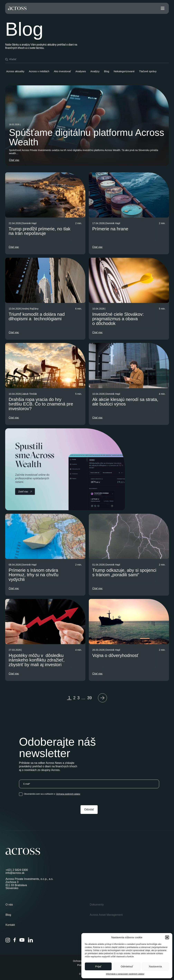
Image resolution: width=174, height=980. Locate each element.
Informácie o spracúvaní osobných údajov (125, 974)
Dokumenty (97, 905)
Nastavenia (155, 966)
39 (90, 698)
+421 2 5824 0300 (17, 870)
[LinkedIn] (30, 940)
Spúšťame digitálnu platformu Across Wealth (87, 137)
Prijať (98, 966)
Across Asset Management (106, 915)
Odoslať (89, 809)
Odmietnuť (127, 966)
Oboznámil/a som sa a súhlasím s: (52, 794)
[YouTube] (22, 940)
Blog (8, 915)
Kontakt (10, 925)
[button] (167, 937)
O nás (9, 905)
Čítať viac (14, 160)
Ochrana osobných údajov (68, 794)
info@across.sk (15, 873)
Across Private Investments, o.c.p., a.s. (29, 879)
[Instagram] (8, 940)
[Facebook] (15, 940)
